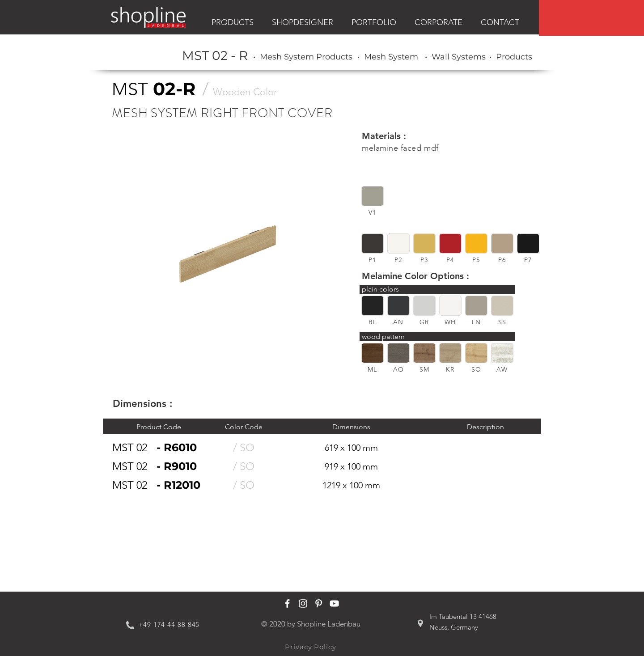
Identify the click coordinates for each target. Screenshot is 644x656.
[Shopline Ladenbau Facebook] (287, 603)
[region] (591, 18)
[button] (373, 196)
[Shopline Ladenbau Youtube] (334, 603)
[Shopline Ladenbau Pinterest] (319, 603)
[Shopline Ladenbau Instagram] (303, 603)
